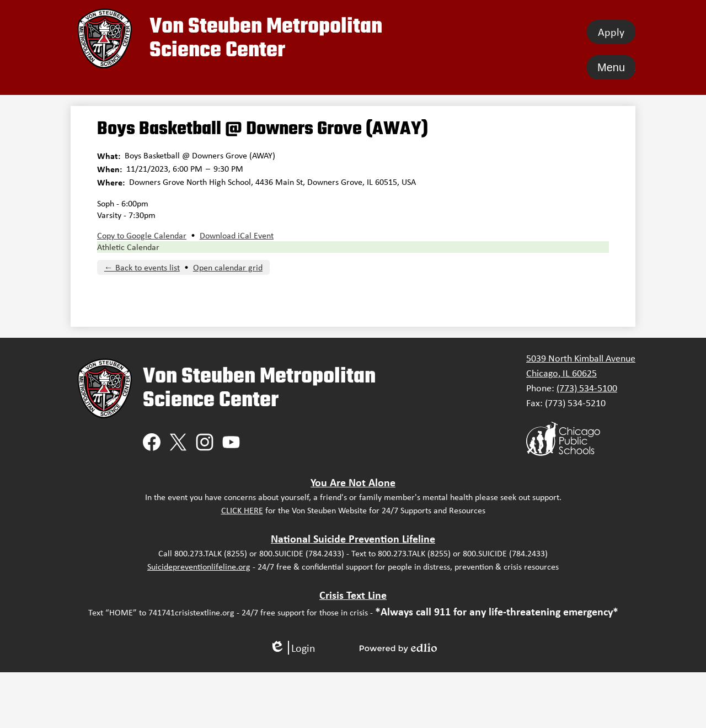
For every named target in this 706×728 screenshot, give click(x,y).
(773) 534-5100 (587, 388)
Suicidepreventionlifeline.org (199, 567)
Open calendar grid (228, 267)
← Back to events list (142, 267)
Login (292, 648)
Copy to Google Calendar (142, 235)
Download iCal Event (237, 235)
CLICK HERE (242, 510)
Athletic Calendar (128, 247)
